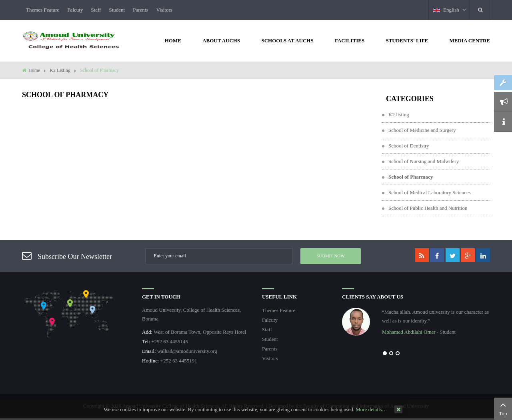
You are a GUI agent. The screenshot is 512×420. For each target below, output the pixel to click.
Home (34, 70)
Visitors (164, 10)
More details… (371, 409)
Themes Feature (43, 10)
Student (117, 10)
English (449, 10)
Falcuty (75, 10)
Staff (96, 10)
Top (503, 408)
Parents (140, 10)
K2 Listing (60, 70)
